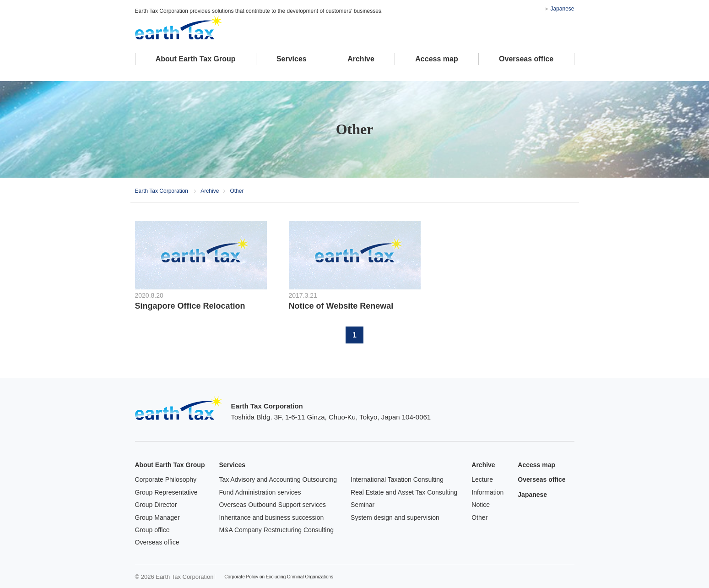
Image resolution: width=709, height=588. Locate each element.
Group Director (156, 505)
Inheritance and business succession (271, 517)
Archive (361, 59)
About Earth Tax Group (196, 59)
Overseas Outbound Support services (272, 505)
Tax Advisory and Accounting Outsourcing (278, 479)
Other (479, 517)
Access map (436, 59)
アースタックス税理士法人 (179, 27)
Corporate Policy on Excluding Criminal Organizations (279, 577)
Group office (152, 530)
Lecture (482, 479)
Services (292, 59)
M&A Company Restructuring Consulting (276, 530)
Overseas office (526, 59)
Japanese (562, 9)
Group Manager (157, 517)
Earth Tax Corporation (179, 408)
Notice (481, 505)
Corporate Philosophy (166, 479)
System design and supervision (395, 517)
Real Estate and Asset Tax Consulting (404, 492)
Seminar (363, 505)
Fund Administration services (260, 492)
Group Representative (166, 492)
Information (487, 492)
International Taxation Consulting (397, 479)
